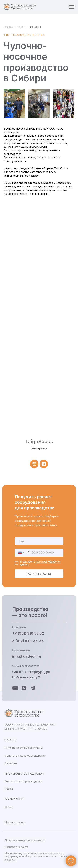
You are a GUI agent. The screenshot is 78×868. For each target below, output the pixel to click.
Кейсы (21, 27)
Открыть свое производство (24, 781)
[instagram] (44, 464)
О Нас (9, 807)
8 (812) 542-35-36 (28, 641)
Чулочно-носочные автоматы (24, 748)
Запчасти (11, 763)
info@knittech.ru (27, 656)
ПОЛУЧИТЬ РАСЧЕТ (39, 574)
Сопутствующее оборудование (25, 756)
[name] (39, 541)
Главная (9, 27)
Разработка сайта (16, 847)
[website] (34, 464)
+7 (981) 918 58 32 (28, 633)
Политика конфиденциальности (25, 840)
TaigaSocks (35, 27)
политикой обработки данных (40, 563)
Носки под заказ (15, 822)
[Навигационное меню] (72, 7)
